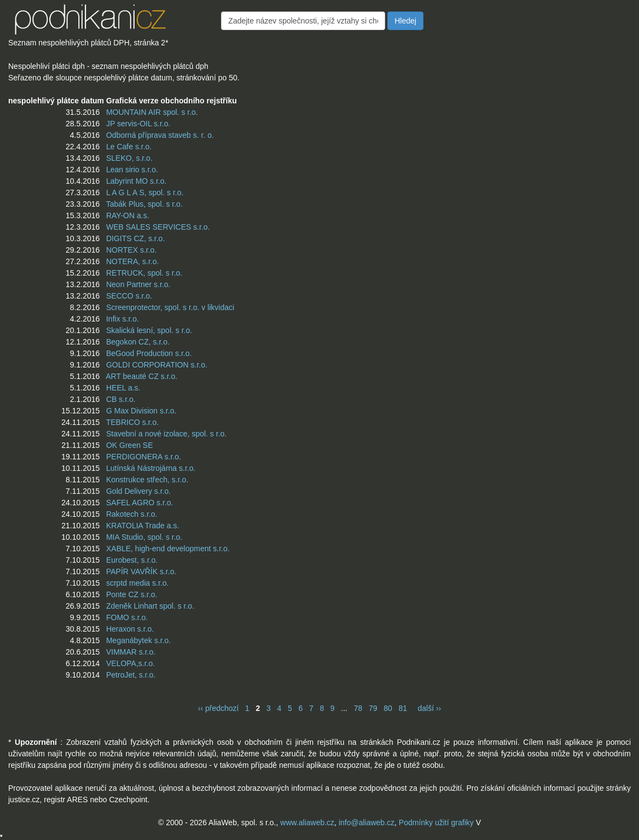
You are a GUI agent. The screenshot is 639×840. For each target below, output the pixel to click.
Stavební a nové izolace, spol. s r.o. (166, 434)
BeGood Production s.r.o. (149, 353)
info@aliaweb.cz (367, 822)
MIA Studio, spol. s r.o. (144, 537)
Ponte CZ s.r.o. (132, 594)
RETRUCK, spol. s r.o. (144, 273)
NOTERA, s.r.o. (132, 261)
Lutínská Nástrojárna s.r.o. (151, 468)
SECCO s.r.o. (129, 296)
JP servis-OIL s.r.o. (138, 124)
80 (388, 708)
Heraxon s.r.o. (130, 629)
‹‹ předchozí (219, 708)
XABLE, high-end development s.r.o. (168, 549)
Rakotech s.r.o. (132, 514)
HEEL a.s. (123, 388)
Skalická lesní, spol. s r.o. (149, 330)
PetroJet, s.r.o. (131, 675)
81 (403, 708)
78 (358, 708)
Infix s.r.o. (123, 319)
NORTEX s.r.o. (131, 250)
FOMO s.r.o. (127, 617)
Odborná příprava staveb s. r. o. (160, 135)
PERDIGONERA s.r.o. (144, 457)
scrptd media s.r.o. (137, 583)
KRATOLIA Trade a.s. (143, 526)
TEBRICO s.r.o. (132, 422)
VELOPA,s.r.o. (130, 663)
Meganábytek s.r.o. (138, 640)
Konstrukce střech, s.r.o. (147, 480)
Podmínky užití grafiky (436, 822)
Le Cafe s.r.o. (129, 147)
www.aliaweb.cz (307, 822)
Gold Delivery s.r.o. (138, 491)
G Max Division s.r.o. (141, 411)
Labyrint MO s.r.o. (136, 181)
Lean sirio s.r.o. (132, 170)
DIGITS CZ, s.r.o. (135, 238)
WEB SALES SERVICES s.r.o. (158, 227)
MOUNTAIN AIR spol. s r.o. (152, 112)
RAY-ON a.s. (128, 215)
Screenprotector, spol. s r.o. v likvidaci (170, 307)
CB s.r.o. (121, 399)
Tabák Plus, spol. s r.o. (144, 204)
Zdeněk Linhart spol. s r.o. (150, 606)
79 (373, 708)
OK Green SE (130, 445)
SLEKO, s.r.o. (129, 158)
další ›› (429, 708)
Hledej (405, 21)
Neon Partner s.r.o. (138, 284)
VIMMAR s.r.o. (131, 652)
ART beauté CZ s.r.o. (141, 376)
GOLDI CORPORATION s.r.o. (157, 365)
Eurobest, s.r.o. (132, 560)
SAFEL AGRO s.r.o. (140, 503)
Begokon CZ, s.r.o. (138, 342)
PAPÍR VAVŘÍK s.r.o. (141, 571)
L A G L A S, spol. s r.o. (145, 192)
